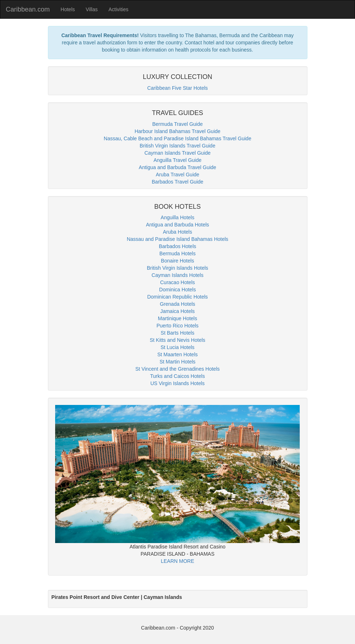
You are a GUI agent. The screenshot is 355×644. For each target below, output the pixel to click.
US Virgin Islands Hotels (177, 383)
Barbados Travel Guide (177, 182)
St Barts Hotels (177, 333)
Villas (92, 9)
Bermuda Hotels (177, 253)
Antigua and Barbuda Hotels (177, 225)
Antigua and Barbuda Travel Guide (177, 167)
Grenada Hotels (177, 304)
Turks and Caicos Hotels (178, 376)
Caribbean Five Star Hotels (177, 88)
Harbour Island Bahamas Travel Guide (177, 131)
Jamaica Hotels (178, 311)
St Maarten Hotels (177, 354)
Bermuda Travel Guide (177, 124)
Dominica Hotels (178, 290)
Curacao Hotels (177, 282)
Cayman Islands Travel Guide (178, 153)
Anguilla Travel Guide (177, 160)
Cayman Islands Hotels (178, 275)
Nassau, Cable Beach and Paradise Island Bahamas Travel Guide (177, 138)
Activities (118, 9)
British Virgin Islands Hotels (177, 268)
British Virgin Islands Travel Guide (178, 146)
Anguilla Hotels (177, 217)
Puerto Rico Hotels (177, 326)
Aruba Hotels (177, 232)
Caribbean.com (28, 9)
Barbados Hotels (178, 246)
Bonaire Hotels (178, 261)
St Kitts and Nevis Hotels (177, 340)
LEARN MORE (177, 561)
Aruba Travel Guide (177, 175)
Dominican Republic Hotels (177, 297)
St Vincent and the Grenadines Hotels (177, 369)
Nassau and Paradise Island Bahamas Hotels (178, 239)
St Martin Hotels (178, 362)
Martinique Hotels (177, 318)
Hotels (68, 9)
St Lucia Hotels (177, 347)
